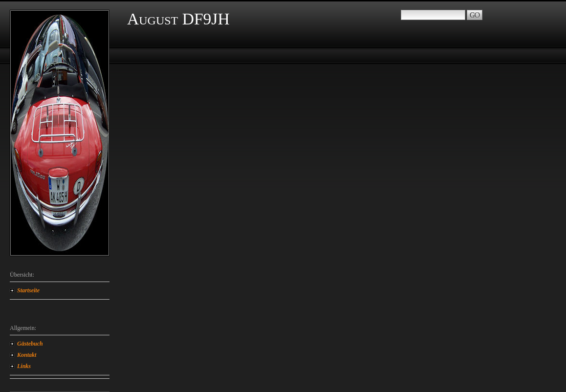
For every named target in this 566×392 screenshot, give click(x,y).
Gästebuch (30, 344)
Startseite (28, 290)
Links (24, 366)
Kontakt (27, 355)
